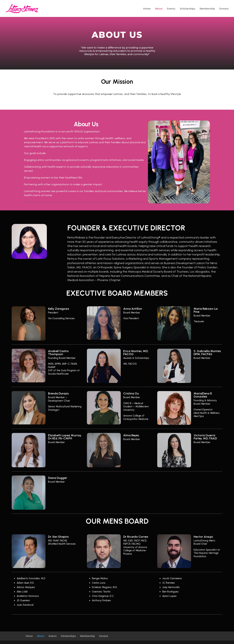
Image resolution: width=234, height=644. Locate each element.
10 (190, 197)
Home (147, 9)
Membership (207, 9)
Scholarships (188, 9)
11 (193, 197)
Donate (224, 9)
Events (171, 9)
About (159, 9)
